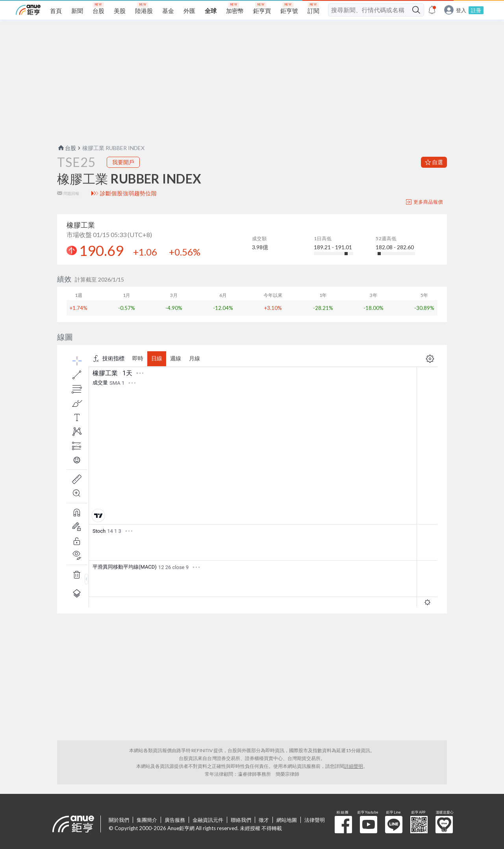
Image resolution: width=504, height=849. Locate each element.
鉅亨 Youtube (369, 825)
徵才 (264, 820)
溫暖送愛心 (444, 825)
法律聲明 (315, 820)
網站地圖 (287, 820)
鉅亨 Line (394, 825)
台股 (67, 148)
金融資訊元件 (208, 820)
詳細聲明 (354, 766)
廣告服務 (175, 820)
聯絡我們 (241, 820)
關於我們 (119, 820)
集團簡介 (147, 820)
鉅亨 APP (419, 825)
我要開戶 (123, 162)
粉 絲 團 (343, 825)
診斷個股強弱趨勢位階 (129, 193)
